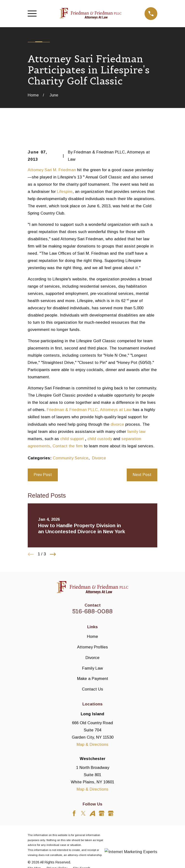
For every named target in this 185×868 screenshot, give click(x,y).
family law (136, 432)
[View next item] (53, 554)
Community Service (71, 458)
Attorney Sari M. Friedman (52, 170)
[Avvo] (92, 813)
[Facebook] (74, 813)
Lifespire (65, 192)
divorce (117, 424)
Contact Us (92, 689)
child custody (100, 439)
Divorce (99, 458)
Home (92, 637)
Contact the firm (68, 446)
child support (72, 439)
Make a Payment (93, 679)
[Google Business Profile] (102, 813)
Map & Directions (92, 744)
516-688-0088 (92, 611)
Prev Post (43, 475)
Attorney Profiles (92, 647)
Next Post (142, 475)
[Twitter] (83, 813)
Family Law (92, 668)
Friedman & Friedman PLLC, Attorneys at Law (89, 410)
